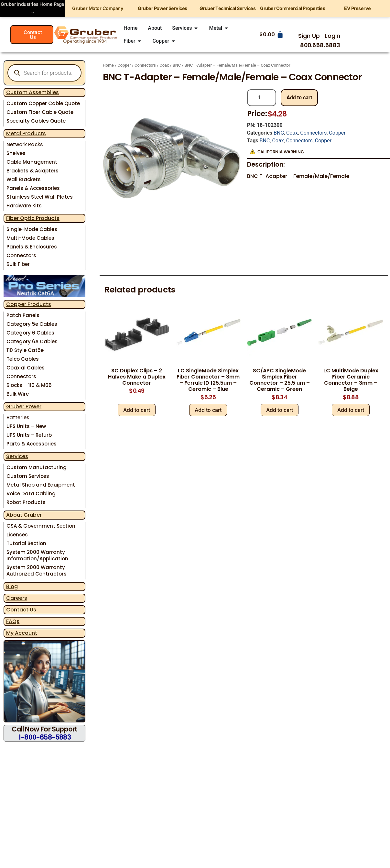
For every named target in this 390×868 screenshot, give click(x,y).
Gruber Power (24, 407)
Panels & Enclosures (32, 247)
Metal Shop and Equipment (41, 485)
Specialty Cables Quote (36, 121)
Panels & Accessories (33, 188)
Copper (124, 65)
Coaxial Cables (26, 368)
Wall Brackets (24, 179)
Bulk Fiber (18, 264)
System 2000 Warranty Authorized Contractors (37, 571)
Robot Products (26, 502)
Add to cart (299, 98)
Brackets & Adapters (32, 171)
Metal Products (26, 133)
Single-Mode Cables (32, 229)
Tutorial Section (26, 543)
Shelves (16, 153)
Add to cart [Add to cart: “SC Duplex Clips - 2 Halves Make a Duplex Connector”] (137, 410)
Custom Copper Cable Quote (43, 103)
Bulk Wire (18, 394)
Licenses (17, 535)
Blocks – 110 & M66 (29, 385)
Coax (164, 65)
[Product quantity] (262, 98)
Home (108, 65)
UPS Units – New (26, 426)
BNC (177, 65)
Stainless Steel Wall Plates (40, 197)
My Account (22, 633)
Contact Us (21, 610)
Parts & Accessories (32, 444)
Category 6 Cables (30, 333)
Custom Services (28, 476)
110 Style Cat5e (25, 350)
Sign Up (309, 36)
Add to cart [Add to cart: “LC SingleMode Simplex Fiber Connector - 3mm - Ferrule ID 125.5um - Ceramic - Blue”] (208, 410)
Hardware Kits (24, 206)
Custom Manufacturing (37, 467)
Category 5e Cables (32, 324)
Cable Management (32, 162)
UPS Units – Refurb (29, 435)
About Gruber (24, 515)
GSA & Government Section (41, 526)
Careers (17, 598)
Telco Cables (23, 359)
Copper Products (29, 304)
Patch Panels (23, 315)
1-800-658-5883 (45, 737)
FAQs (13, 621)
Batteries (18, 418)
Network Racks (25, 144)
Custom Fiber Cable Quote (40, 112)
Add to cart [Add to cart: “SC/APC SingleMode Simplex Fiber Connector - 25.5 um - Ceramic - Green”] (280, 410)
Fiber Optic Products (33, 218)
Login (333, 36)
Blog (12, 586)
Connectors (21, 255)
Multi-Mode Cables (30, 238)
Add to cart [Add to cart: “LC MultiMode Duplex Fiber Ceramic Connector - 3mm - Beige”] (351, 410)
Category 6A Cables (32, 341)
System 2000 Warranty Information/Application (37, 555)
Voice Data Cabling (31, 494)
